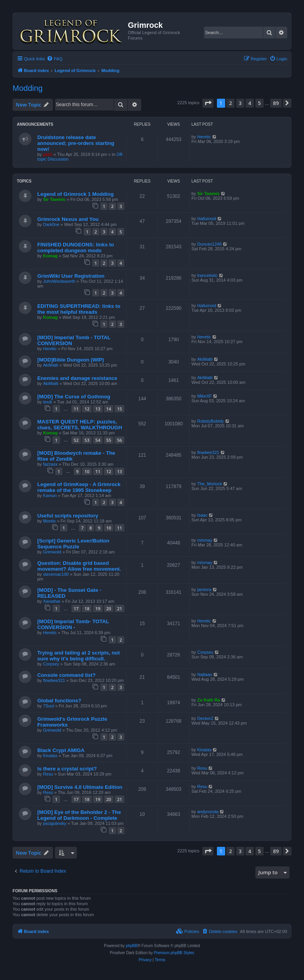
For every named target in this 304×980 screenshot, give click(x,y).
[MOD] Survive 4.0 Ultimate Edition (80, 787)
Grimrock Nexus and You (68, 219)
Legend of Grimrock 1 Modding (76, 194)
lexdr (48, 402)
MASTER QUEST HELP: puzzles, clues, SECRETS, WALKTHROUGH (80, 425)
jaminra (204, 589)
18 (87, 608)
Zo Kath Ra (209, 700)
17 (76, 608)
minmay (205, 540)
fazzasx (50, 464)
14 (109, 409)
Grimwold (52, 552)
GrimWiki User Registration (71, 276)
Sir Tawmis (54, 199)
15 (119, 409)
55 (109, 440)
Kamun (50, 495)
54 (98, 440)
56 (119, 440)
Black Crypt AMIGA (61, 750)
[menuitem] (55, 59)
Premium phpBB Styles (174, 953)
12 (87, 409)
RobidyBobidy (211, 421)
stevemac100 (56, 574)
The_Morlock (210, 484)
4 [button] (250, 103)
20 (109, 608)
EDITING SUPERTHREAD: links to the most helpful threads (79, 309)
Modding (28, 88)
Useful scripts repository (68, 516)
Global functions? (59, 701)
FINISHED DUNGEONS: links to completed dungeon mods (76, 248)
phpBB (132, 946)
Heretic (204, 137)
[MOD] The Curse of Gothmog (74, 397)
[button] (208, 103)
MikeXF (205, 396)
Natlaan (205, 674)
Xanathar (52, 601)
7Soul (49, 706)
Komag (50, 256)
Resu (48, 774)
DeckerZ (206, 718)
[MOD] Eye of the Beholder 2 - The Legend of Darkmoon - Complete (79, 815)
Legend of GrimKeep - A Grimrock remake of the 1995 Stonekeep (79, 487)
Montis (49, 521)
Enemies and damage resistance (77, 378)
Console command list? (66, 675)
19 (98, 608)
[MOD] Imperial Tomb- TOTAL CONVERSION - (73, 624)
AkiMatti (51, 365)
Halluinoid (207, 219)
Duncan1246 (209, 244)
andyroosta (208, 812)
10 (87, 471)
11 (76, 409)
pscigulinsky (55, 823)
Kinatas (50, 756)
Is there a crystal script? (67, 769)
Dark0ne (51, 224)
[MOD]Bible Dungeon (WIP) (71, 360)
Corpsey (51, 664)
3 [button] (240, 103)
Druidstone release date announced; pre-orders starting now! (76, 143)
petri (48, 154)
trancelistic (208, 275)
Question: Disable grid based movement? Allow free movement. (79, 566)
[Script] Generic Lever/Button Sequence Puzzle (73, 544)
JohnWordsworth (59, 281)
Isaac (202, 515)
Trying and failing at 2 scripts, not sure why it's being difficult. (78, 656)
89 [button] (276, 103)
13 (98, 409)
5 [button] (259, 103)
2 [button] (230, 103)
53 (87, 440)
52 (76, 440)
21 (119, 608)
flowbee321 (208, 452)
